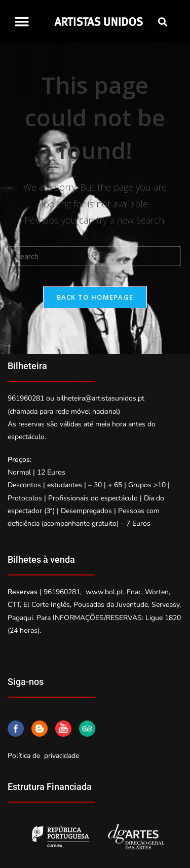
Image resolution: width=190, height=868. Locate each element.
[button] (22, 22)
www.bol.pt (104, 592)
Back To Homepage (95, 297)
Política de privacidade (43, 756)
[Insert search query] (95, 256)
